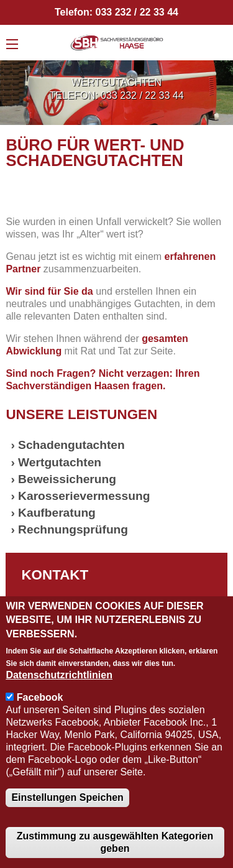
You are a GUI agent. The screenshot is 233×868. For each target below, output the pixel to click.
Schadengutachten (71, 445)
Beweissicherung (67, 479)
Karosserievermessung (84, 496)
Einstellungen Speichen (67, 797)
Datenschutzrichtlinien (59, 675)
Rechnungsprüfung (73, 529)
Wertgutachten (60, 462)
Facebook (40, 697)
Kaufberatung (57, 513)
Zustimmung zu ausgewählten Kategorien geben (115, 842)
